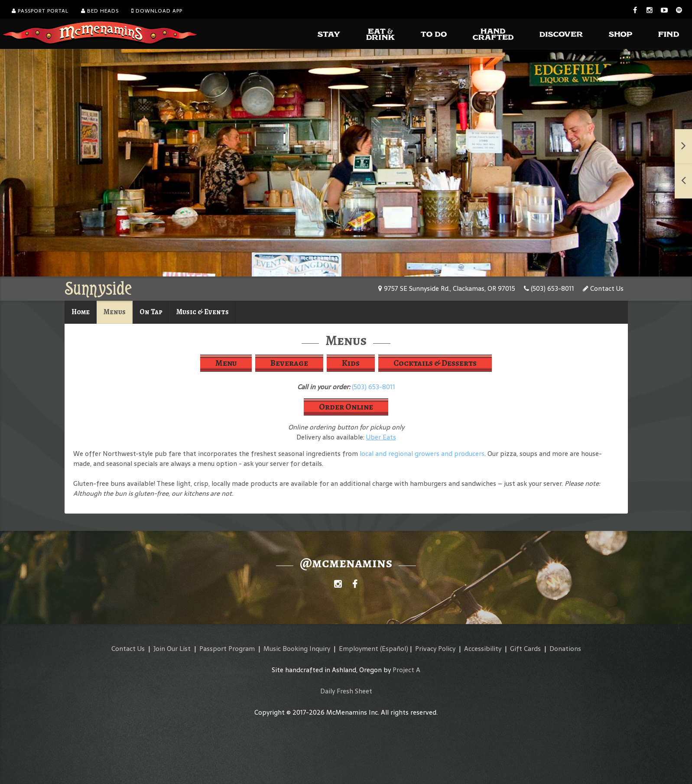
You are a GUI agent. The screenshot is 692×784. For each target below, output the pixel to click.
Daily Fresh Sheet (346, 691)
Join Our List (172, 649)
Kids (351, 363)
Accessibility (483, 649)
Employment (359, 649)
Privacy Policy (435, 649)
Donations (565, 649)
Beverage (289, 363)
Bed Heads (100, 11)
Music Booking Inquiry (297, 649)
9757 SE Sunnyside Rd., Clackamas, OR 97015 (447, 288)
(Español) (394, 649)
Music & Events (203, 312)
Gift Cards (525, 649)
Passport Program (227, 649)
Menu (226, 363)
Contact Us (603, 288)
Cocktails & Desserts (435, 363)
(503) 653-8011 (549, 288)
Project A (406, 670)
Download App (157, 11)
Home (81, 312)
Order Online (346, 407)
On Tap (151, 312)
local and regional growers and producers (422, 454)
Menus (115, 312)
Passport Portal (40, 11)
